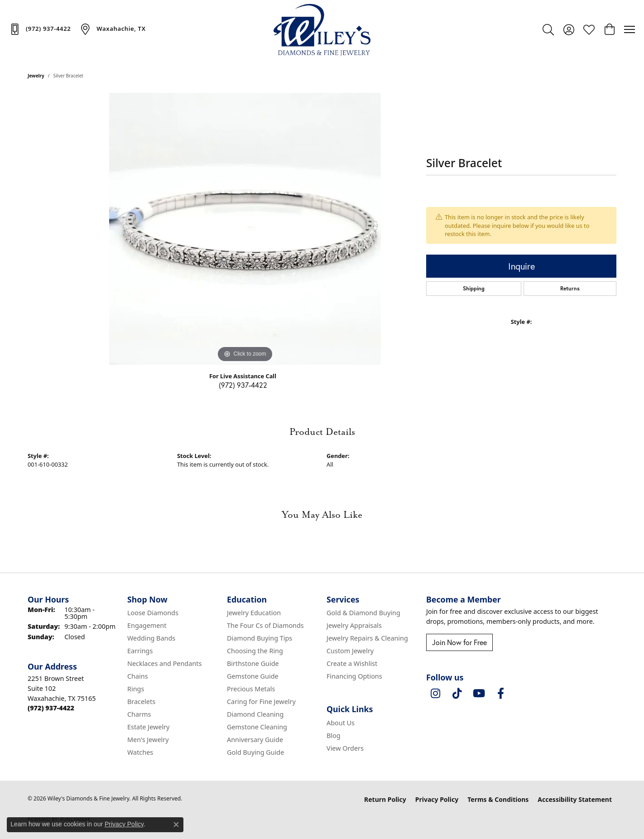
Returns (570, 288)
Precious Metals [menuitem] (251, 689)
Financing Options (354, 676)
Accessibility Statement (575, 799)
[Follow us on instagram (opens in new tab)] (435, 694)
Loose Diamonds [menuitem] (153, 613)
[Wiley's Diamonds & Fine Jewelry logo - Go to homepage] (322, 29)
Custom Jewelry (350, 651)
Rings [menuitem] (136, 689)
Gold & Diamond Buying (363, 613)
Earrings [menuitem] (140, 651)
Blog (334, 735)
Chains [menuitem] (138, 676)
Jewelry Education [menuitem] (254, 613)
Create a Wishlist (352, 663)
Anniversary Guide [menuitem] (255, 740)
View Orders (345, 748)
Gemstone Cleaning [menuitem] (257, 727)
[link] (40, 29)
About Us (341, 723)
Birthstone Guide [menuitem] (253, 663)
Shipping (474, 288)
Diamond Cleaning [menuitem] (255, 714)
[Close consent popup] (176, 825)
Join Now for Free (459, 642)
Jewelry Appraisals (354, 625)
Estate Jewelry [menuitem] (148, 727)
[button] (548, 29)
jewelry (36, 76)
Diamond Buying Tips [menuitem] (260, 638)
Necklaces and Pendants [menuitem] (164, 663)
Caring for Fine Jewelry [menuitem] (261, 702)
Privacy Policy (437, 799)
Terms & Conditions (498, 799)
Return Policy (385, 799)
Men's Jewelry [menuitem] (148, 740)
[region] (245, 229)
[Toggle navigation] (630, 29)
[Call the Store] (51, 708)
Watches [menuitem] (140, 752)
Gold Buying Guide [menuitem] (255, 752)
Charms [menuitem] (139, 714)
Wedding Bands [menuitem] (151, 638)
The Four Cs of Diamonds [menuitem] (265, 625)
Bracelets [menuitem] (141, 702)
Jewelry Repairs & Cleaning (367, 638)
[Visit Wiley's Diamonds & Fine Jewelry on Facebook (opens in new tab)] (500, 694)
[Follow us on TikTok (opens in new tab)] (457, 694)
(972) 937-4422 (243, 385)
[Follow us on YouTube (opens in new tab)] (479, 694)
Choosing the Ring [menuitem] (255, 651)
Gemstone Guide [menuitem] (253, 676)
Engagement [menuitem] (147, 625)
